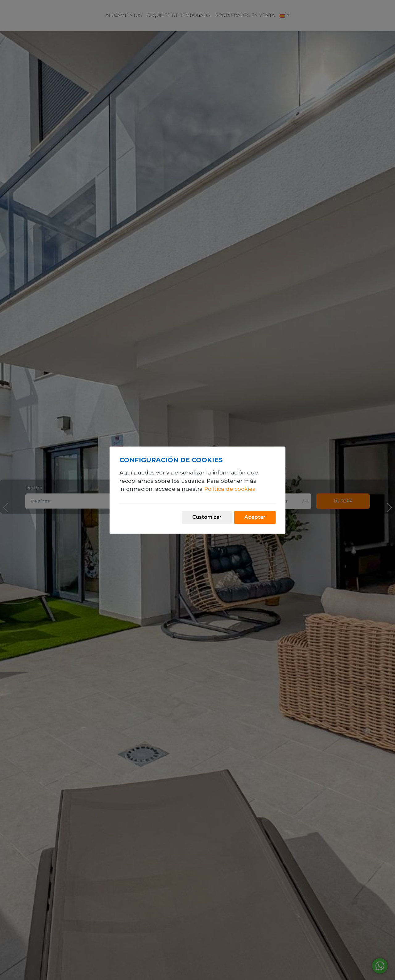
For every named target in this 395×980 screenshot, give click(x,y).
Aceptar (255, 517)
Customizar (207, 517)
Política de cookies (230, 489)
